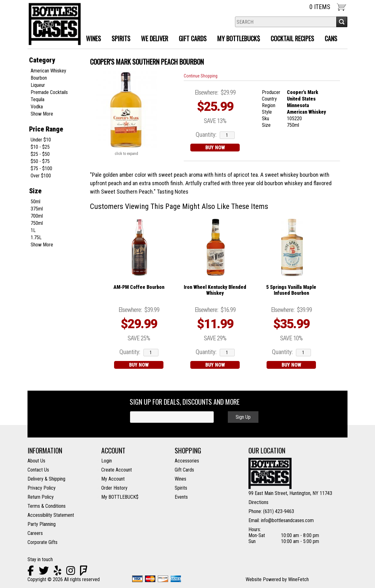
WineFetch (298, 579)
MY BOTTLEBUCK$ (236, 39)
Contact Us (38, 470)
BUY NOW (215, 148)
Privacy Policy (42, 488)
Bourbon (39, 78)
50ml (35, 202)
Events (181, 497)
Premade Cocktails (49, 92)
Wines (91, 39)
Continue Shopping (201, 76)
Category (42, 60)
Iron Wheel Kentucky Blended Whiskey (215, 290)
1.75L (36, 237)
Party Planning (42, 524)
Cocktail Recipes (292, 38)
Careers (35, 533)
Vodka (37, 107)
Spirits (119, 39)
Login (107, 461)
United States (301, 99)
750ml (37, 223)
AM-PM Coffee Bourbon (139, 287)
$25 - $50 (40, 154)
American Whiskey (48, 71)
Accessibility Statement (51, 515)
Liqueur (38, 85)
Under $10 (41, 140)
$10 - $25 (40, 147)
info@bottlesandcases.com (287, 520)
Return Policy (41, 497)
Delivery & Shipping (46, 479)
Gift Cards (193, 38)
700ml (37, 216)
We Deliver (152, 39)
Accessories (187, 461)
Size (35, 191)
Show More (42, 114)
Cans (331, 38)
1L (33, 230)
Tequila (37, 99)
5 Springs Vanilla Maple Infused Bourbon (291, 290)
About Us (36, 461)
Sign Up (243, 417)
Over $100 (41, 176)
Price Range (46, 129)
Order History (114, 488)
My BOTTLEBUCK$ (120, 497)
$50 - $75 (40, 161)
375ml (37, 209)
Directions (258, 502)
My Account (113, 479)
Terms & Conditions (47, 506)
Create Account (117, 470)
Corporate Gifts (42, 542)
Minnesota (298, 105)
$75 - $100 (41, 168)
